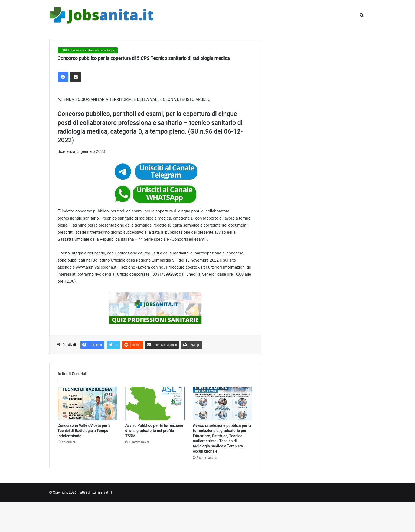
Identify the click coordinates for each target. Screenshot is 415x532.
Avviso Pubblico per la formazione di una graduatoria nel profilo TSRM (154, 431)
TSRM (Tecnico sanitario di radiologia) (88, 50)
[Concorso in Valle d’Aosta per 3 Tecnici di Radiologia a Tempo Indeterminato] (87, 404)
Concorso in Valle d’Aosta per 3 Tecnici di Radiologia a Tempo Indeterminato (84, 431)
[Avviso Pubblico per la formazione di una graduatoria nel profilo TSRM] (155, 404)
